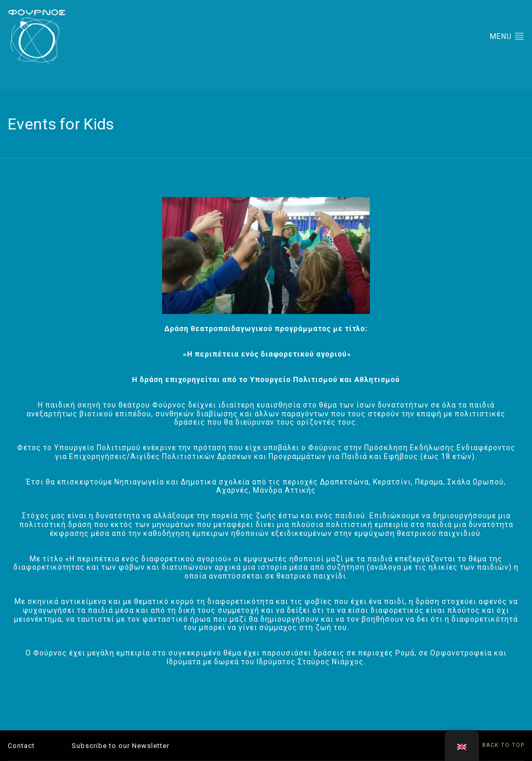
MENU (507, 36)
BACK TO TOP (497, 745)
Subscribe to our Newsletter (121, 746)
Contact (21, 746)
